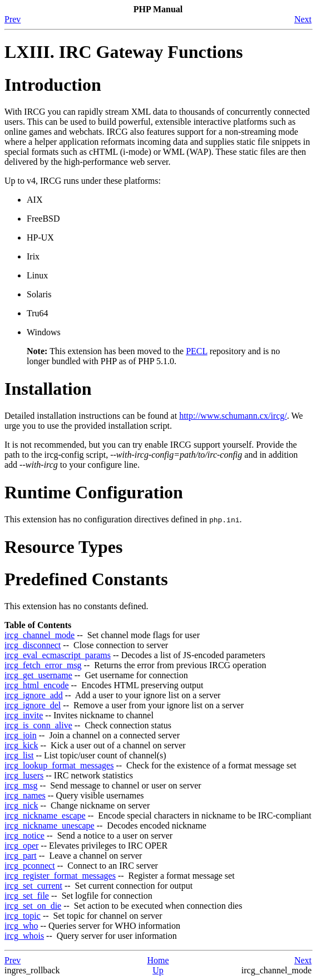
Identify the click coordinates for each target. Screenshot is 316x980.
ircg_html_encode (37, 685)
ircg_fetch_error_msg (43, 665)
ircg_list (19, 755)
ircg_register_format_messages (60, 876)
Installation (48, 389)
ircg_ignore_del (33, 705)
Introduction (53, 85)
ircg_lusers (24, 775)
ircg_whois (24, 936)
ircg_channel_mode (39, 635)
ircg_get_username (38, 675)
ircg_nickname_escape (45, 815)
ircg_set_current (33, 886)
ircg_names (25, 795)
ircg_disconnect (33, 645)
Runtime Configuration (94, 492)
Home (158, 960)
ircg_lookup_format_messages (59, 765)
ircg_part (21, 856)
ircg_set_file (27, 896)
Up (158, 970)
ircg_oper (21, 846)
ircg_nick (21, 805)
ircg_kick (21, 745)
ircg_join (21, 735)
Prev (13, 19)
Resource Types (63, 547)
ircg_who (21, 926)
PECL (197, 351)
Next (303, 19)
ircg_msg (21, 785)
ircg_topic (23, 916)
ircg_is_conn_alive (38, 725)
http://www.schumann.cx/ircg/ (233, 416)
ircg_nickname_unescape (50, 825)
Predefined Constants (86, 579)
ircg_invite (24, 715)
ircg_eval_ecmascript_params (58, 655)
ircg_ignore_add (34, 695)
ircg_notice (24, 836)
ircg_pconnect (30, 866)
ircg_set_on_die (33, 906)
